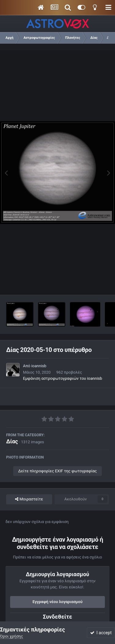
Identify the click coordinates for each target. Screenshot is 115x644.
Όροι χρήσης (11, 636)
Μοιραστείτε (29, 499)
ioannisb (39, 366)
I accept (101, 633)
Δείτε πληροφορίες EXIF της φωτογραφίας (57, 471)
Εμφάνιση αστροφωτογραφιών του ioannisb (63, 378)
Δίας (12, 441)
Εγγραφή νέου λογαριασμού (57, 602)
